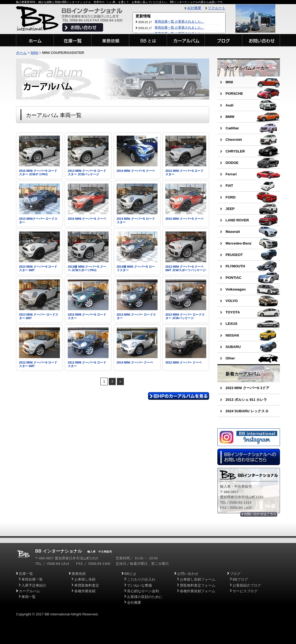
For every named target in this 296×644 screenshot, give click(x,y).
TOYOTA (233, 312)
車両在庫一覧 (32, 579)
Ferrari (231, 174)
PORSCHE (234, 94)
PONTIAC (234, 278)
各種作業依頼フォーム (198, 591)
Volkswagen (236, 289)
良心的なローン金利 (143, 591)
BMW (230, 117)
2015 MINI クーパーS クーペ (87, 219)
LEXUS (231, 324)
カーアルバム (29, 591)
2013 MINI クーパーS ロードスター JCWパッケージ (87, 173)
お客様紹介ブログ (247, 585)
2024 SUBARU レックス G (247, 411)
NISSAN (232, 335)
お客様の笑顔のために (145, 597)
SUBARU (233, 347)
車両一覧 (29, 597)
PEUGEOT (234, 255)
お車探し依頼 (85, 579)
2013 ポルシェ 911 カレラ (246, 400)
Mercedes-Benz (238, 243)
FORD (231, 197)
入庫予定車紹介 (34, 585)
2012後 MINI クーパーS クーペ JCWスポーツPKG (87, 268)
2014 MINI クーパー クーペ (135, 362)
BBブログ (240, 579)
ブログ (235, 574)
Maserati (233, 232)
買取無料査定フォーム (198, 585)
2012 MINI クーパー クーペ (184, 362)
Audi (229, 105)
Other (230, 358)
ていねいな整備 (139, 585)
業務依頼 (79, 574)
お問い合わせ (188, 574)
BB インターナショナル (58, 551)
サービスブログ (245, 591)
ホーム (21, 53)
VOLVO (232, 301)
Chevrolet (234, 140)
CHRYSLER (235, 151)
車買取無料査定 (87, 585)
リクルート (217, 8)
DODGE (232, 163)
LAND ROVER (237, 220)
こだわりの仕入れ (141, 579)
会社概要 (194, 8)
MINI (229, 82)
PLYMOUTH (235, 266)
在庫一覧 (26, 574)
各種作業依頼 (85, 591)
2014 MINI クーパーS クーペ (136, 171)
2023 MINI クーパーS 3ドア (247, 388)
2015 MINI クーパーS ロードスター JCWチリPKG (38, 173)
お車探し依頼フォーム (198, 579)
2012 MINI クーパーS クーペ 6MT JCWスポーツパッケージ (186, 268)
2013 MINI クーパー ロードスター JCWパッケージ (185, 316)
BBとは (130, 574)
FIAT (229, 186)
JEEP (230, 209)
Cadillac (232, 128)
